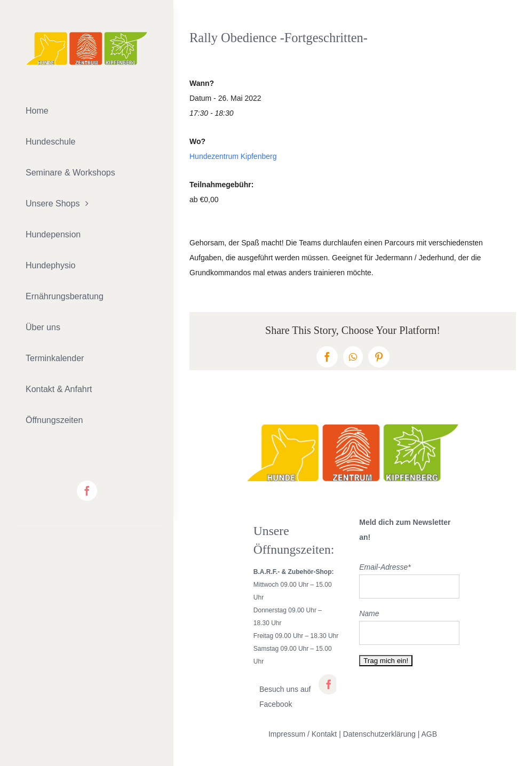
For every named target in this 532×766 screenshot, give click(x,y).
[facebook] (87, 491)
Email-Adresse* (385, 567)
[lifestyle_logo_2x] (87, 36)
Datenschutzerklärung (379, 734)
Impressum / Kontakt (303, 734)
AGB (430, 734)
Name (369, 613)
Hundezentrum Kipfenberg (233, 156)
